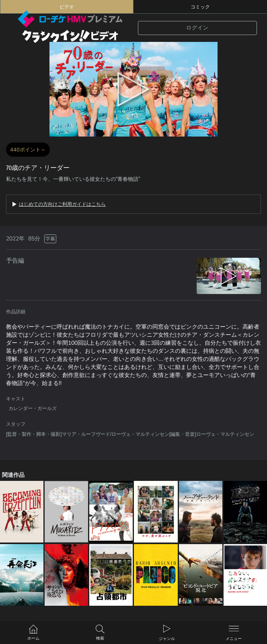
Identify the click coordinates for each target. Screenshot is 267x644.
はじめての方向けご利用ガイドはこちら (62, 204)
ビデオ (67, 7)
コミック (200, 7)
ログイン (197, 28)
